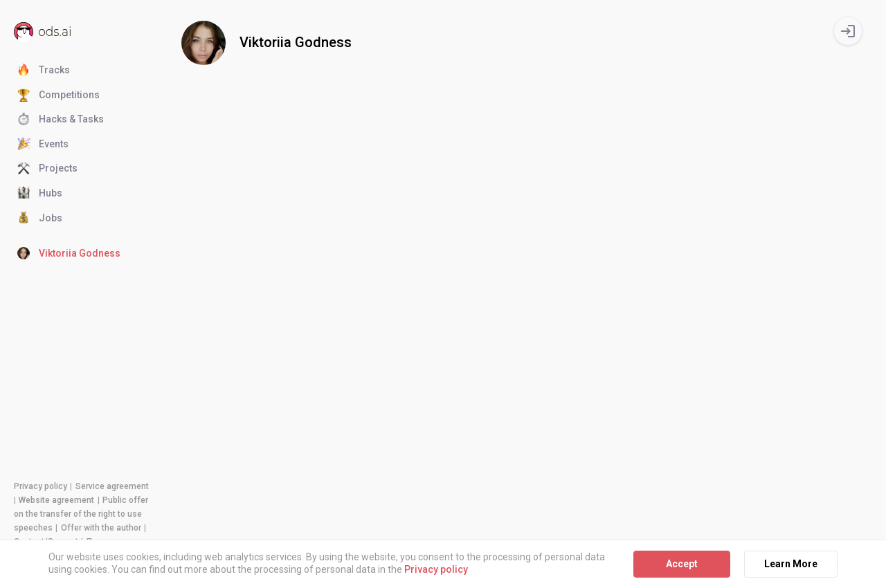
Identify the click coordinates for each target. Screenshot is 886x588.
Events (43, 145)
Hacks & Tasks (61, 120)
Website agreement (56, 500)
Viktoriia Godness (69, 254)
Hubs (40, 194)
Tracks (44, 71)
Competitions (58, 95)
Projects (47, 169)
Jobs (40, 219)
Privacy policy (40, 486)
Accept (682, 564)
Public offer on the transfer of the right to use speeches (81, 514)
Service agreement (112, 486)
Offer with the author (101, 528)
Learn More (791, 564)
